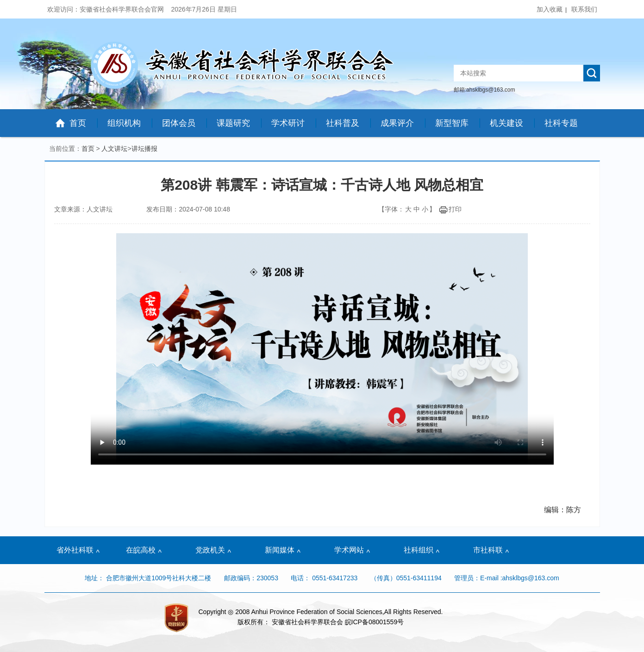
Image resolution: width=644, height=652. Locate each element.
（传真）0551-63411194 (406, 578)
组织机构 (124, 123)
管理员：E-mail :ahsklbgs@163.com (507, 578)
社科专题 (561, 123)
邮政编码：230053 (251, 578)
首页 (78, 123)
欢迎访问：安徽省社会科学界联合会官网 (106, 9)
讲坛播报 (144, 149)
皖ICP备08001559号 (375, 622)
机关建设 (506, 123)
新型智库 (452, 123)
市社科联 (488, 550)
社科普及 (343, 123)
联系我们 (584, 9)
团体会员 (179, 123)
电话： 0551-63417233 (324, 578)
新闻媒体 (280, 550)
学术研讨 (288, 123)
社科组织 (419, 550)
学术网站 (349, 550)
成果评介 (397, 123)
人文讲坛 (114, 149)
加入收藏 (550, 9)
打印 (450, 209)
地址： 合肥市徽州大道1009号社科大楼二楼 (149, 578)
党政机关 (210, 550)
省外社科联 (75, 550)
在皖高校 (141, 550)
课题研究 (233, 123)
